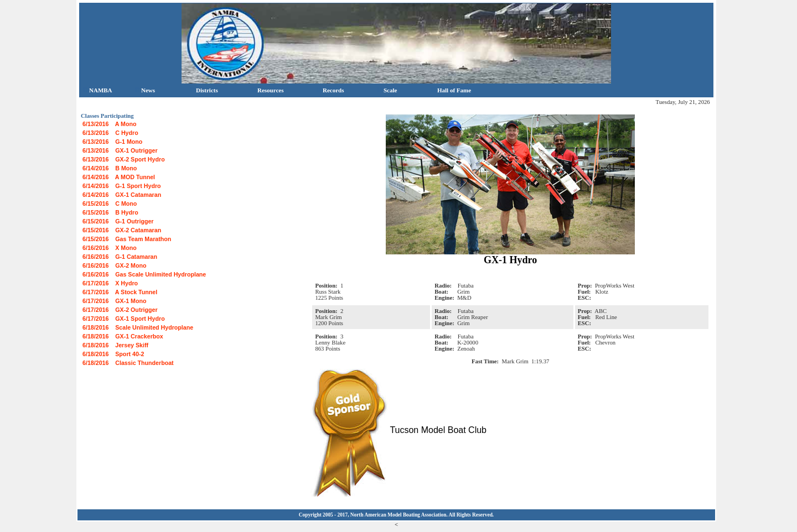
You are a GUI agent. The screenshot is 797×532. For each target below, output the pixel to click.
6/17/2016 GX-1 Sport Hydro (124, 319)
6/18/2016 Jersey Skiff (115, 345)
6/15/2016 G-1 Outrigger (118, 221)
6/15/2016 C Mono (110, 204)
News (145, 90)
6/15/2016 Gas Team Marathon (127, 239)
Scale (387, 90)
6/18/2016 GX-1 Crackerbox (123, 336)
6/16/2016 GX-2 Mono (115, 265)
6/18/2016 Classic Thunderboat (128, 363)
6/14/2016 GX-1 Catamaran (122, 195)
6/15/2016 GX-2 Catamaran (122, 230)
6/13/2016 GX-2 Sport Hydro (124, 159)
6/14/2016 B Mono (110, 168)
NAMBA (98, 90)
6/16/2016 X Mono (110, 248)
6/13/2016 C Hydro (110, 133)
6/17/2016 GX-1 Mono (115, 301)
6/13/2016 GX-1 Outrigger (120, 150)
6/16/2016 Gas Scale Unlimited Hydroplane (144, 274)
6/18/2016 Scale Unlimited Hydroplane (138, 327)
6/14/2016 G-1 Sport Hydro (122, 186)
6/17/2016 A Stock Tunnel (120, 292)
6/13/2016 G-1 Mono (112, 142)
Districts (204, 90)
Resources (267, 90)
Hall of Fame (451, 90)
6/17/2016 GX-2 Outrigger (120, 310)
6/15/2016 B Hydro (110, 212)
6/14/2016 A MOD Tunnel (119, 177)
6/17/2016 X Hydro (110, 283)
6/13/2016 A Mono (110, 124)
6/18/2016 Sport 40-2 (113, 354)
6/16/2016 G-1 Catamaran (120, 257)
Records (330, 90)
